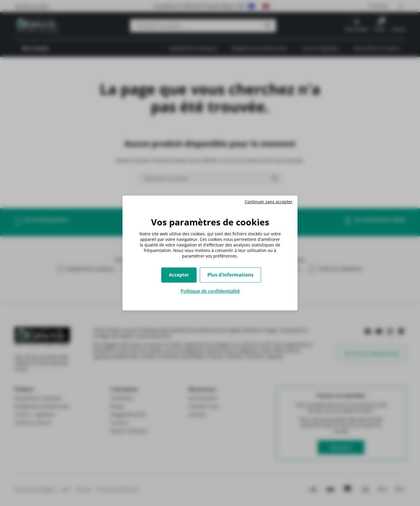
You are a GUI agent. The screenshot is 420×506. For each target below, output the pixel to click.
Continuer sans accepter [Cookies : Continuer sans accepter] (269, 202)
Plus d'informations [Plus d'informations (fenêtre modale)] (230, 275)
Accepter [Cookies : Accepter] (179, 275)
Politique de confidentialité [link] (210, 291)
